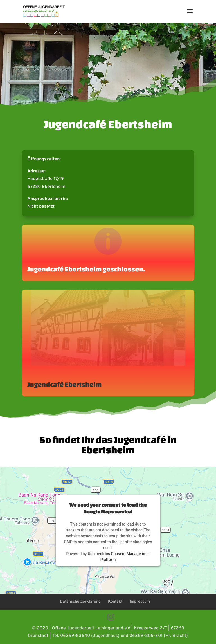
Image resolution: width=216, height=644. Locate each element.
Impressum (140, 602)
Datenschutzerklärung (80, 602)
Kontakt (115, 602)
